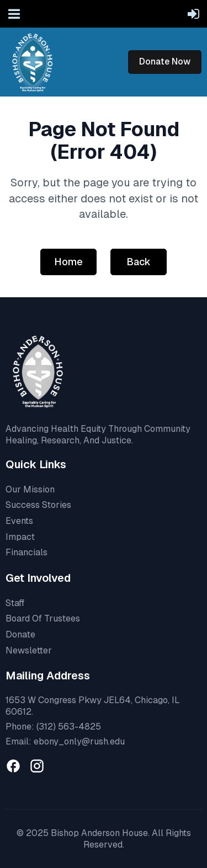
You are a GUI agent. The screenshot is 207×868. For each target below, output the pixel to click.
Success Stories (38, 505)
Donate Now (165, 61)
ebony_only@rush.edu (79, 741)
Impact (20, 537)
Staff (15, 603)
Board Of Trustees (43, 618)
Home (68, 262)
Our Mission (30, 489)
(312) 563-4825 (69, 727)
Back (139, 262)
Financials (26, 552)
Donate (20, 634)
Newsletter (29, 650)
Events (19, 521)
